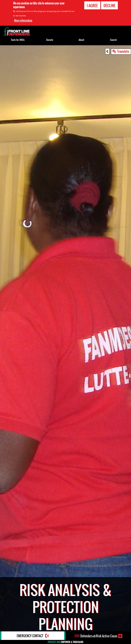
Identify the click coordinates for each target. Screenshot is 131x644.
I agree (92, 5)
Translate (123, 51)
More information (23, 20)
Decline (109, 5)
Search (113, 40)
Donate (50, 40)
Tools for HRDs (18, 40)
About (81, 40)
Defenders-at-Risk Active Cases (96, 636)
